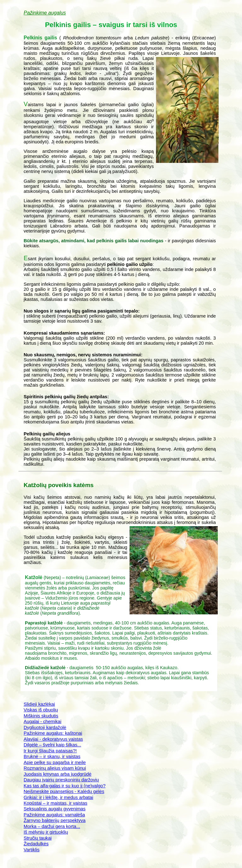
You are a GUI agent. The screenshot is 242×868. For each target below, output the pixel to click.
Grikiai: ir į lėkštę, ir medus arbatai (58, 797)
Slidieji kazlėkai (39, 704)
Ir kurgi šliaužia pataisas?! (50, 751)
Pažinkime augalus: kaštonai (53, 733)
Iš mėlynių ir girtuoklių (46, 832)
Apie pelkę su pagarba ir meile (55, 762)
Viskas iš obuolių (41, 710)
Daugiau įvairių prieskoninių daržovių (61, 780)
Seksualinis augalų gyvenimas (55, 809)
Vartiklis (32, 850)
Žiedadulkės (36, 844)
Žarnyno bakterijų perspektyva (55, 820)
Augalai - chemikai (43, 721)
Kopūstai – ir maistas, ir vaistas (55, 803)
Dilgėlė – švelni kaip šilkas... (52, 745)
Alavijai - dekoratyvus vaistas (53, 739)
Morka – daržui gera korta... (52, 826)
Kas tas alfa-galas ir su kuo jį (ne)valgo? (65, 786)
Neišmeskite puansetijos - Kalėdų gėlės (64, 791)
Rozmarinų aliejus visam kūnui (55, 768)
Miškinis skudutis (41, 716)
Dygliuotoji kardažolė (45, 727)
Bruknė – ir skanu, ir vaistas (52, 756)
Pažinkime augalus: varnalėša (54, 815)
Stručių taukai (38, 838)
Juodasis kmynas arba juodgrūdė (58, 774)
